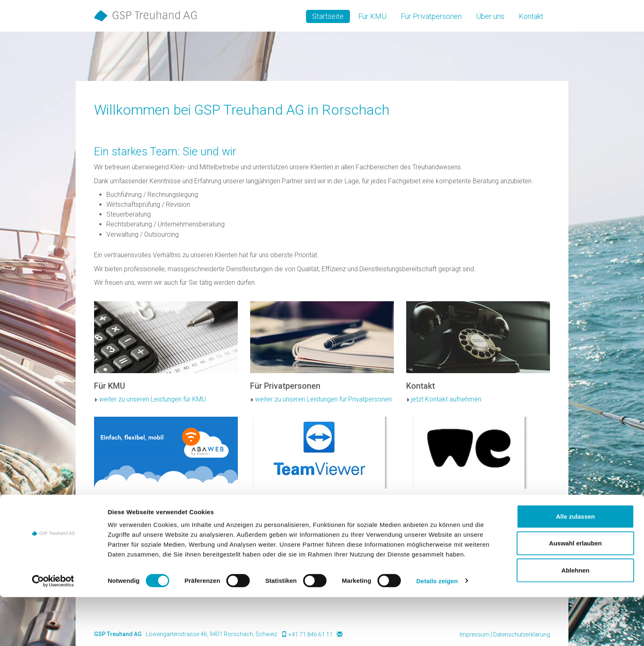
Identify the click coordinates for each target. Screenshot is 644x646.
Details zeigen (437, 630)
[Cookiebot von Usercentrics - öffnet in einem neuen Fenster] (53, 630)
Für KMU (372, 16)
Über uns (490, 16)
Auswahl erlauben (575, 592)
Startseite (328, 16)
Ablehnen (575, 619)
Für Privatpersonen (431, 16)
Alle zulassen (575, 565)
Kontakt (531, 16)
